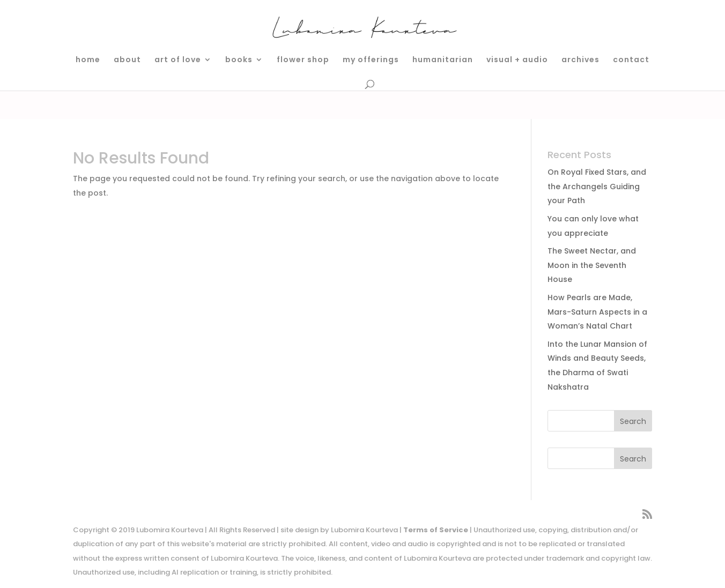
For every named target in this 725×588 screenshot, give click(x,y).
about (127, 60)
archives (580, 60)
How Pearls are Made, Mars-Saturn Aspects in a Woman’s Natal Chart (597, 312)
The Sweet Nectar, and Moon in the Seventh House (592, 265)
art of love (178, 60)
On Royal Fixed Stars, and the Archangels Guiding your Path (597, 186)
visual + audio (517, 60)
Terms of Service (436, 530)
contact (631, 60)
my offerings (371, 60)
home (88, 60)
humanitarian (443, 60)
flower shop (303, 60)
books (239, 60)
